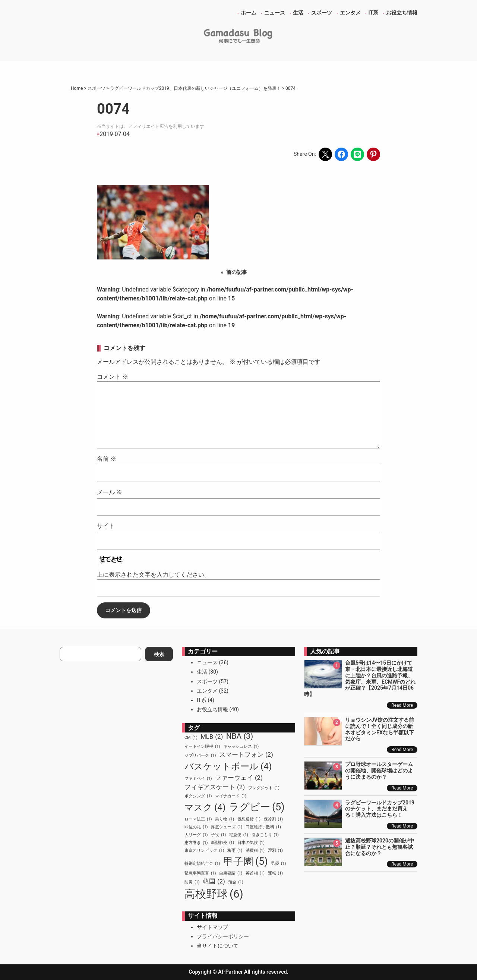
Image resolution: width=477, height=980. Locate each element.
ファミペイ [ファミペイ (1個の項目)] (198, 779)
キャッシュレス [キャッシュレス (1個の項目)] (241, 747)
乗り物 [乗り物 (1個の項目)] (225, 819)
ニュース (207, 662)
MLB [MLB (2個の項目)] (212, 737)
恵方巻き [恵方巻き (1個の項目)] (196, 843)
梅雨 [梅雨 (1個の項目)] (235, 851)
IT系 (202, 700)
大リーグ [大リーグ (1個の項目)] (196, 835)
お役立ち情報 (212, 709)
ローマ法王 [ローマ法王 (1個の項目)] (198, 819)
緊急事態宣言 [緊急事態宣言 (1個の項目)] (200, 873)
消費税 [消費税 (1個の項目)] (255, 851)
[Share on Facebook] (341, 154)
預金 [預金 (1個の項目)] (236, 882)
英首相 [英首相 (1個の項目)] (255, 873)
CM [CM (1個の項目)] (191, 738)
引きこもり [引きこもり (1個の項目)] (265, 835)
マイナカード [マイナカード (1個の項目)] (231, 796)
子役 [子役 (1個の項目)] (218, 835)
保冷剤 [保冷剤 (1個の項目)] (273, 819)
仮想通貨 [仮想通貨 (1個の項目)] (249, 819)
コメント (113, 377)
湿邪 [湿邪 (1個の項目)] (275, 851)
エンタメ (207, 691)
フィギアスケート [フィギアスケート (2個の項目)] (215, 787)
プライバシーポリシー (223, 936)
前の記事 (237, 272)
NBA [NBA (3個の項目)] (240, 736)
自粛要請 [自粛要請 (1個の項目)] (231, 873)
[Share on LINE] (357, 154)
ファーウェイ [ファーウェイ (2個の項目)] (239, 778)
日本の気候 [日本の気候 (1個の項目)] (251, 843)
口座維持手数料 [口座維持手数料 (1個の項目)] (263, 827)
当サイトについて (218, 946)
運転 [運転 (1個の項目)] (275, 873)
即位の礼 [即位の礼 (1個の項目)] (196, 827)
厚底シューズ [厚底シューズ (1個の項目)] (227, 827)
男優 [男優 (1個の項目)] (278, 864)
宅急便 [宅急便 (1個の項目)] (239, 835)
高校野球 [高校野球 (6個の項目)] (214, 894)
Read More (402, 705)
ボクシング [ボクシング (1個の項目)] (198, 796)
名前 (107, 459)
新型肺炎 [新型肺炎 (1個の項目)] (222, 843)
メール (110, 492)
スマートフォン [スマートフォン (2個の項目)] (246, 755)
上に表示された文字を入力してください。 (154, 575)
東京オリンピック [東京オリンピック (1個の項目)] (204, 851)
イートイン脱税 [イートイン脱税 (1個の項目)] (202, 747)
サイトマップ (212, 927)
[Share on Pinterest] (373, 154)
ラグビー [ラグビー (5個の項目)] (257, 807)
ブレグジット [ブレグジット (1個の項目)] (264, 788)
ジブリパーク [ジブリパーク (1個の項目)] (200, 756)
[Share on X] (325, 154)
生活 (202, 672)
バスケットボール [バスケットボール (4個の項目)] (228, 766)
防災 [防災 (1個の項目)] (192, 882)
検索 (159, 654)
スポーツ (207, 681)
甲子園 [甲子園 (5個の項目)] (246, 861)
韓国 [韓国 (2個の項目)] (214, 881)
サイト (106, 526)
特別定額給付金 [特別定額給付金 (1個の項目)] (202, 864)
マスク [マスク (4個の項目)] (205, 807)
